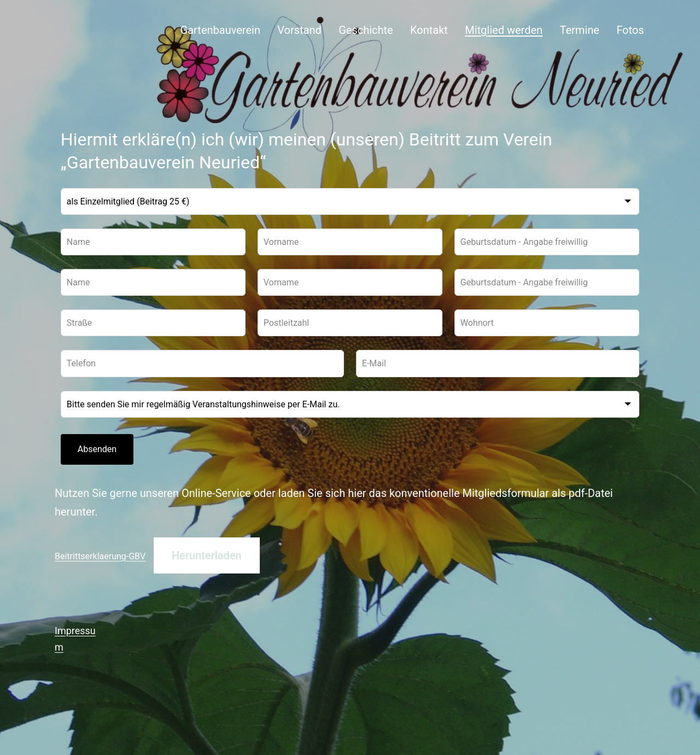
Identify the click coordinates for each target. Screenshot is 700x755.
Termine (579, 30)
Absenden (97, 449)
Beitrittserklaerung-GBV (100, 556)
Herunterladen (207, 555)
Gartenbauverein (220, 30)
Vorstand (299, 30)
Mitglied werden (504, 30)
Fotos (630, 30)
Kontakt (429, 30)
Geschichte (366, 30)
